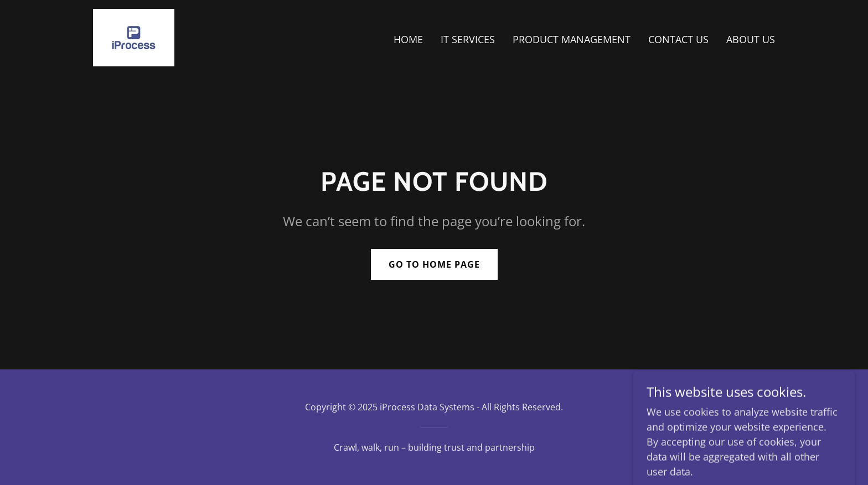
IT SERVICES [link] (468, 39)
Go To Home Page (434, 264)
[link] (134, 36)
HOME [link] (408, 39)
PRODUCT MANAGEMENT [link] (572, 39)
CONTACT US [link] (678, 39)
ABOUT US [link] (751, 39)
